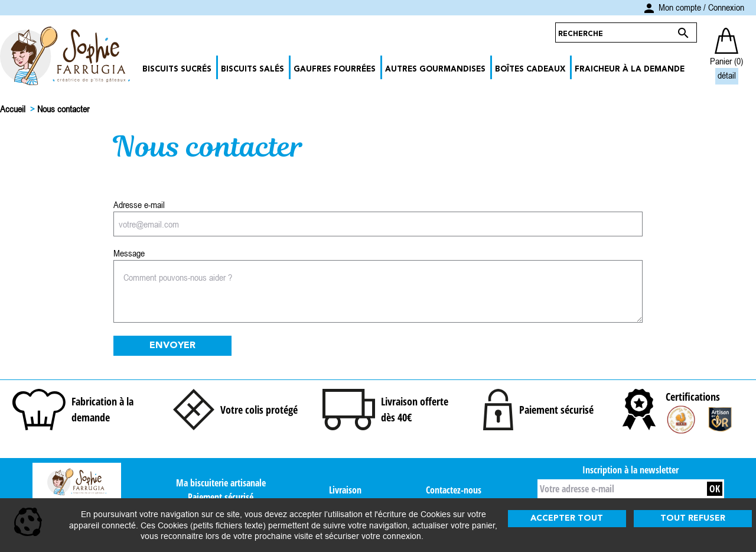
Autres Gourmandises (435, 69)
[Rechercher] (615, 33)
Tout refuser (693, 518)
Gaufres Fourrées (335, 69)
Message (129, 253)
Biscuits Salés (252, 69)
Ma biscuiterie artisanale (221, 483)
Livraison (345, 490)
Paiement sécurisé (221, 497)
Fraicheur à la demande (630, 69)
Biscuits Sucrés (177, 69)
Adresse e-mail (139, 204)
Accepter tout (567, 518)
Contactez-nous (454, 490)
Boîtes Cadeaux (530, 69)
